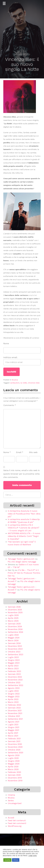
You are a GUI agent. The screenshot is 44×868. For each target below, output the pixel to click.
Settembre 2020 (15, 753)
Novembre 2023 (15, 649)
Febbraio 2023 (14, 671)
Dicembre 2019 (15, 778)
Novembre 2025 (15, 612)
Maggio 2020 (14, 764)
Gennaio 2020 (14, 775)
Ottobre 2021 (14, 716)
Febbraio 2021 (14, 739)
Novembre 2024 (15, 629)
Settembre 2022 (15, 685)
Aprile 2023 (13, 666)
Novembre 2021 (15, 713)
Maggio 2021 (13, 730)
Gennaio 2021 (14, 741)
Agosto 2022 (14, 688)
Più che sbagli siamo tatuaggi (22, 562)
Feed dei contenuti (17, 820)
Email (20, 452)
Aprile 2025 (13, 618)
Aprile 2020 (13, 767)
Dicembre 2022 (15, 677)
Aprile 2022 (13, 699)
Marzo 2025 (13, 621)
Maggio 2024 (14, 638)
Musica (15, 380)
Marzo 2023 (13, 668)
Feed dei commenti (17, 823)
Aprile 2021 (13, 733)
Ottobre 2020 (14, 750)
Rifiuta (16, 860)
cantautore (15, 383)
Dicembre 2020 (15, 744)
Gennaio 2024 (14, 643)
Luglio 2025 (13, 615)
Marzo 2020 (13, 769)
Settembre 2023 (15, 654)
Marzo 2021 (13, 736)
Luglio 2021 (13, 724)
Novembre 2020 (15, 747)
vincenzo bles (34, 383)
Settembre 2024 (15, 632)
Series (11, 800)
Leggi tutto (33, 856)
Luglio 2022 (13, 691)
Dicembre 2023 (15, 646)
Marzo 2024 (13, 640)
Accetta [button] (7, 860)
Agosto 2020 (14, 755)
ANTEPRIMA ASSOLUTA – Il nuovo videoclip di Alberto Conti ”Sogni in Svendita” (24, 536)
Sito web (33, 452)
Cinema (11, 795)
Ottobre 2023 (14, 652)
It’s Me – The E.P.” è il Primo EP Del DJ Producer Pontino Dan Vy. (24, 573)
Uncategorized (15, 803)
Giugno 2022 (14, 694)
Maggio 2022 (14, 696)
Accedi (11, 818)
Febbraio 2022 (14, 705)
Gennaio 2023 (14, 674)
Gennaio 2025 (14, 624)
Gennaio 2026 (14, 607)
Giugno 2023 (14, 660)
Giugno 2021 (13, 727)
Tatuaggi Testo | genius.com (21, 559)
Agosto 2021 (13, 722)
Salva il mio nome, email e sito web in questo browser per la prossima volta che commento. (21, 474)
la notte (24, 383)
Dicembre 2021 (15, 710)
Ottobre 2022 (14, 682)
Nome (6, 343)
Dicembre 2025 (15, 610)
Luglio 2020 (13, 758)
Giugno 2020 (14, 761)
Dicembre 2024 (15, 626)
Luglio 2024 (13, 635)
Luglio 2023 (13, 657)
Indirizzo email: (22, 361)
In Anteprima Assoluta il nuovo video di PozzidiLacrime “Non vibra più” (24, 514)
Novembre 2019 (15, 781)
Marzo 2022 (13, 702)
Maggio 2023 (14, 663)
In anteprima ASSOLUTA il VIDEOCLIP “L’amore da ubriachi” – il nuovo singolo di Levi (24, 528)
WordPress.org (15, 826)
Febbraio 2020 (14, 772)
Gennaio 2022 (14, 708)
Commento (10, 405)
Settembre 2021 (15, 719)
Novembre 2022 (15, 680)
